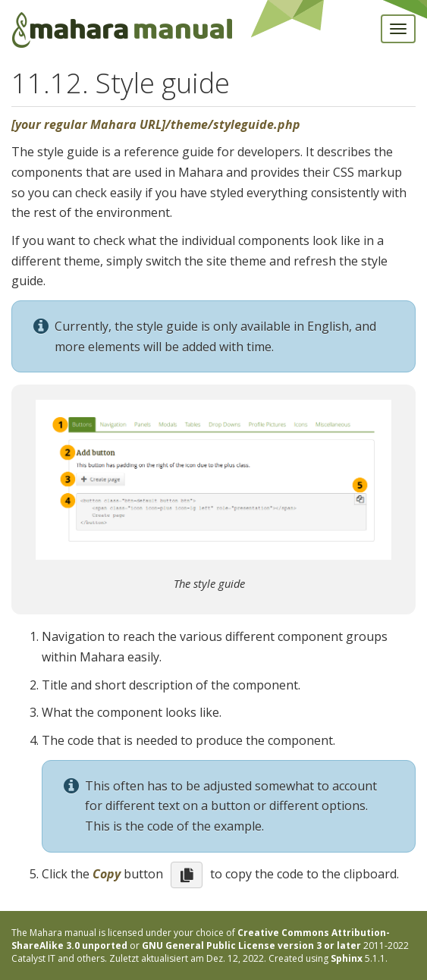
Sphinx (347, 958)
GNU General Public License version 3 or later (251, 945)
